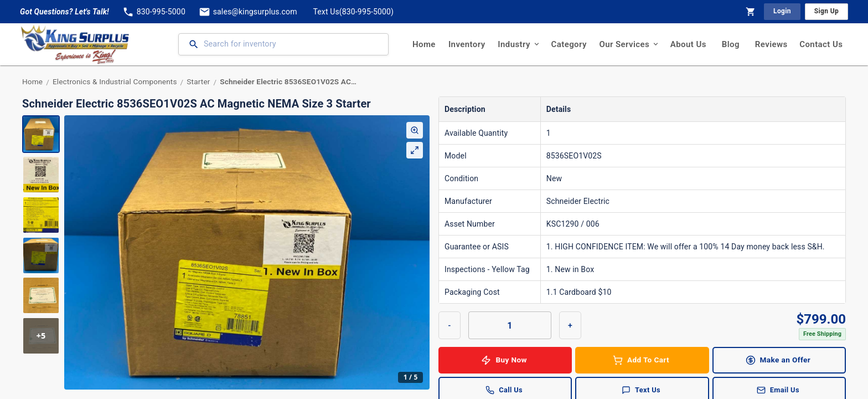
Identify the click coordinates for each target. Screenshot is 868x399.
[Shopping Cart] (751, 12)
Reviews (771, 44)
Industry (518, 44)
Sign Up (826, 11)
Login (782, 11)
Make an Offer (779, 360)
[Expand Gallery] (415, 150)
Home (424, 44)
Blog (731, 44)
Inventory (467, 44)
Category (569, 44)
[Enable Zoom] (415, 130)
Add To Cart (642, 360)
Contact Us (821, 44)
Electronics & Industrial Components (115, 81)
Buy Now (505, 360)
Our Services (629, 44)
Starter (198, 81)
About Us (688, 44)
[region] (226, 252)
